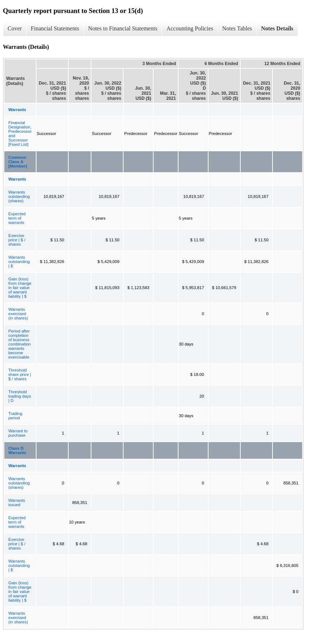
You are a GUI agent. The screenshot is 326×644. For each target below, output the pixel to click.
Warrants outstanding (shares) (19, 196)
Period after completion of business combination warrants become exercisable (20, 344)
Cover (15, 28)
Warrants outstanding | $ (19, 262)
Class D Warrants (17, 450)
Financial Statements (55, 28)
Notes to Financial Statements (123, 28)
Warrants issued (17, 503)
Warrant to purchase (18, 433)
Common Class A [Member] (18, 162)
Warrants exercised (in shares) (18, 314)
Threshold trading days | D (20, 396)
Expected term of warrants (17, 218)
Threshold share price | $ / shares (20, 374)
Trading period (15, 416)
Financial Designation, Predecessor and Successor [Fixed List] (20, 134)
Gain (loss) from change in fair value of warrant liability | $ (20, 288)
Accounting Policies (190, 28)
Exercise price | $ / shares (17, 240)
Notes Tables (237, 28)
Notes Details (277, 28)
